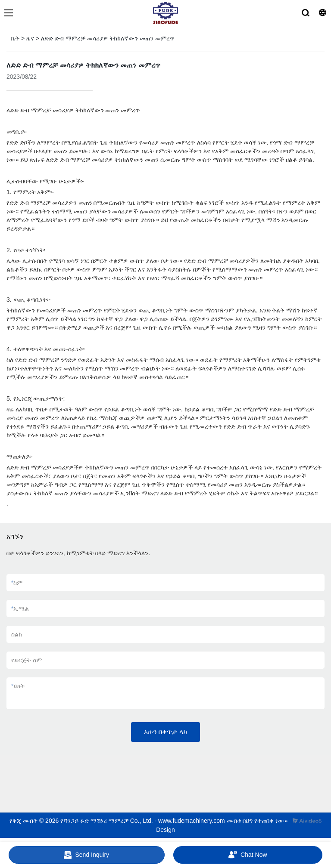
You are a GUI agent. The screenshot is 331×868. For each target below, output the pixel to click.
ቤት (15, 38)
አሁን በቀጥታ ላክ (166, 732)
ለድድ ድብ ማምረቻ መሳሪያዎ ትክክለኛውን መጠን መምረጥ (108, 38)
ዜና (30, 38)
